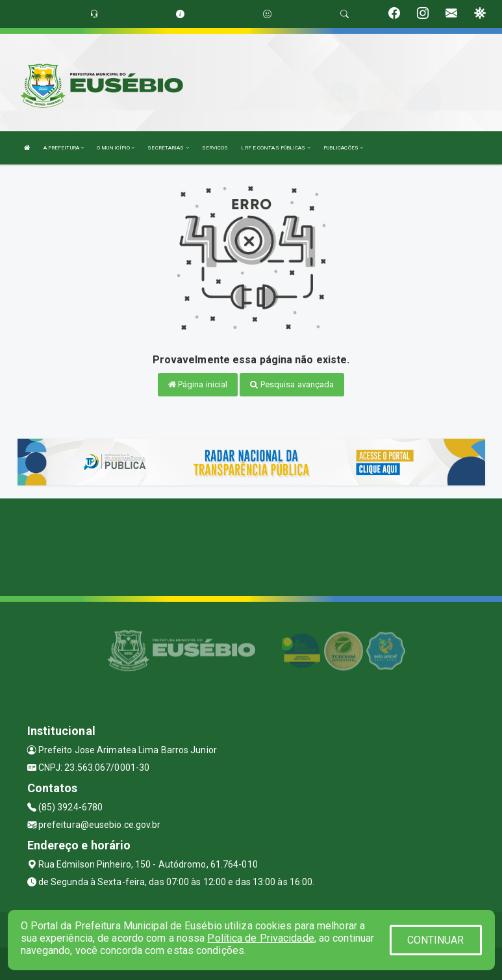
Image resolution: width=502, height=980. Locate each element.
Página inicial (198, 384)
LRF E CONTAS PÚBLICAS (275, 148)
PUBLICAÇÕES (343, 148)
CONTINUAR (436, 940)
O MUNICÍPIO (116, 148)
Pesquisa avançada (292, 384)
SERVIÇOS (215, 148)
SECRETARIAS (168, 148)
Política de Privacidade (260, 938)
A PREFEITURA (64, 148)
